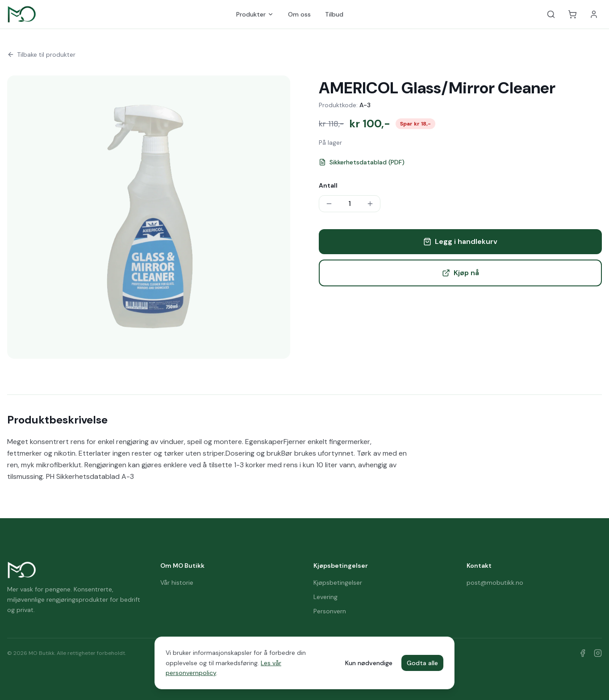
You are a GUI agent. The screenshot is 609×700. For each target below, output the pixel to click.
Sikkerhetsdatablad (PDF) (362, 162)
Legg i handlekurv (460, 241)
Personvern (330, 611)
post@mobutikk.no (495, 583)
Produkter (255, 14)
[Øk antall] (370, 204)
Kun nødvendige (369, 663)
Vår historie (177, 583)
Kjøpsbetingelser (338, 583)
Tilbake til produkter (41, 54)
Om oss (299, 14)
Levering (325, 597)
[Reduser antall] (329, 204)
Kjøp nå (461, 273)
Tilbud (334, 14)
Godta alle (422, 663)
